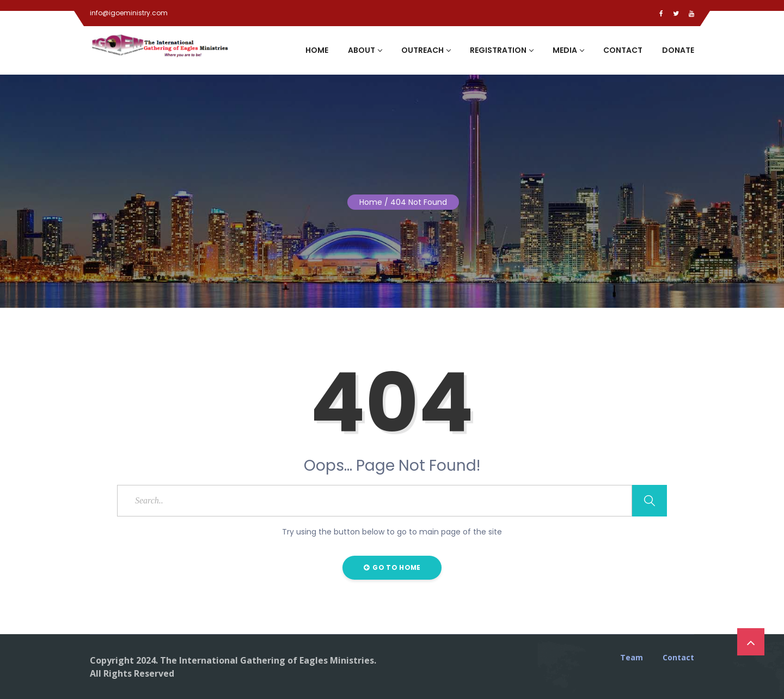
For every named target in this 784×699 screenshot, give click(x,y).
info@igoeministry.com (129, 13)
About (365, 50)
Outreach (426, 50)
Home (317, 50)
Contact (623, 50)
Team (632, 658)
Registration (501, 50)
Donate (678, 50)
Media (568, 50)
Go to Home (392, 567)
